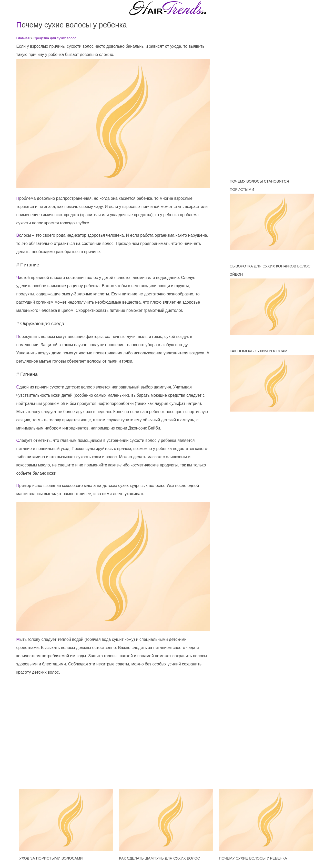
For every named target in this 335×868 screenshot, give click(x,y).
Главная (23, 38)
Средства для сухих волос (55, 38)
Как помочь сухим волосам (258, 351)
